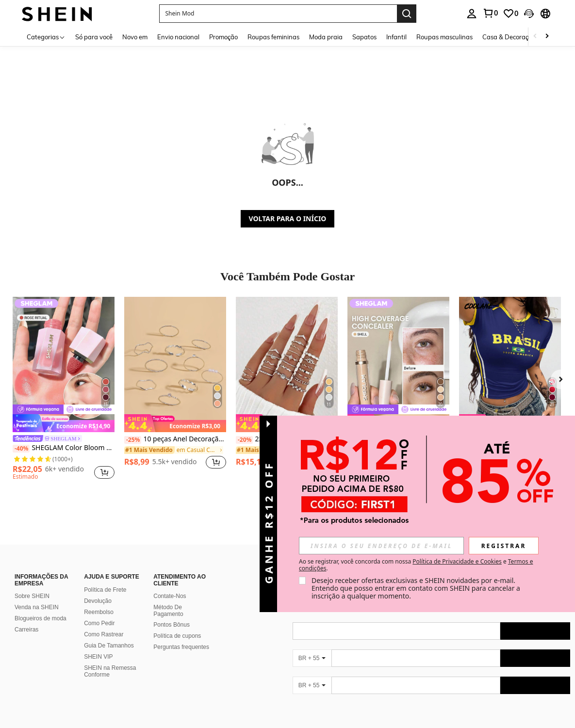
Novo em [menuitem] (135, 37)
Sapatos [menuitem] (364, 37)
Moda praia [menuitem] (326, 37)
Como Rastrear (104, 634)
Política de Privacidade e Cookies (457, 561)
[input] (381, 546)
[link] (490, 13)
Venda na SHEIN (37, 607)
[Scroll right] (547, 37)
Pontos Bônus (172, 625)
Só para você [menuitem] (94, 37)
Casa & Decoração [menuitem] (509, 37)
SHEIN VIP (98, 657)
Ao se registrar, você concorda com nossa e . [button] (416, 565)
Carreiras (26, 630)
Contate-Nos (170, 596)
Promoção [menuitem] (223, 37)
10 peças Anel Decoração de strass (175, 439)
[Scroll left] (535, 37)
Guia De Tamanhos (109, 646)
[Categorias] (46, 37)
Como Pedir (99, 623)
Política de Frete (105, 590)
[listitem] (64, 390)
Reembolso (99, 612)
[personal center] (472, 14)
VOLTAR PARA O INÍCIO (288, 218)
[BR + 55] (312, 658)
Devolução (98, 601)
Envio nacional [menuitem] (178, 37)
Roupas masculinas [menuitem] (444, 37)
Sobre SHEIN (32, 596)
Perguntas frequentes (181, 647)
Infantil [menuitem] (396, 37)
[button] (278, 14)
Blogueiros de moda (41, 618)
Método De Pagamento (168, 611)
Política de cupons (177, 636)
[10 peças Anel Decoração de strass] (175, 364)
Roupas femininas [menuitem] (273, 37)
